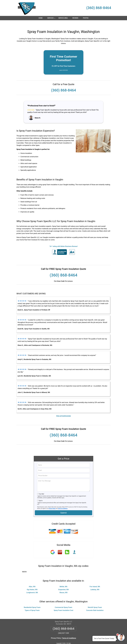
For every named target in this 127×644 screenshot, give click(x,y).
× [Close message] (115, 637)
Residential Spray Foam (32, 601)
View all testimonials (63, 410)
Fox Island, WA (95, 581)
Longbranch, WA (32, 587)
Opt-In (41, 495)
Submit (63, 507)
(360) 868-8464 (99, 8)
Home (41, 18)
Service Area (63, 18)
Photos (86, 18)
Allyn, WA (32, 581)
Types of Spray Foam (32, 604)
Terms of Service (78, 640)
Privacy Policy (52, 503)
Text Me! (41, 488)
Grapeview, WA (63, 584)
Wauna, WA (64, 587)
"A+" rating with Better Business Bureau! (63, 240)
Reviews (75, 18)
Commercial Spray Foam (63, 601)
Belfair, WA (63, 581)
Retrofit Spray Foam (95, 601)
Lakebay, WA (95, 584)
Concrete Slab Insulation (95, 604)
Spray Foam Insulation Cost (63, 604)
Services (51, 19)
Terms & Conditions (63, 503)
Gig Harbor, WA (32, 584)
